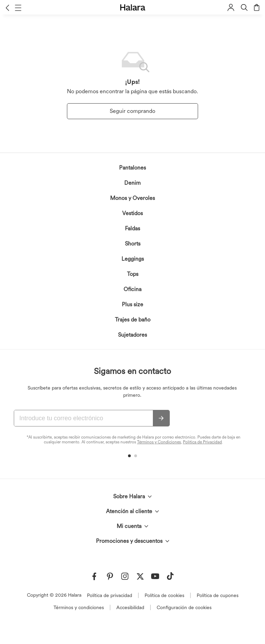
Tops (133, 274)
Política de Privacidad (202, 442)
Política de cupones (218, 595)
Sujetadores (132, 335)
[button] (7, 8)
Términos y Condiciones (159, 442)
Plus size (132, 304)
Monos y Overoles (132, 198)
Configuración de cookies (184, 607)
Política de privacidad (110, 595)
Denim (132, 183)
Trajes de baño (133, 320)
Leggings (133, 259)
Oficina (132, 289)
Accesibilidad (130, 607)
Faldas (132, 228)
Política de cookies (164, 595)
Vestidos (132, 213)
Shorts (133, 244)
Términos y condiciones (79, 607)
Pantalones (132, 168)
